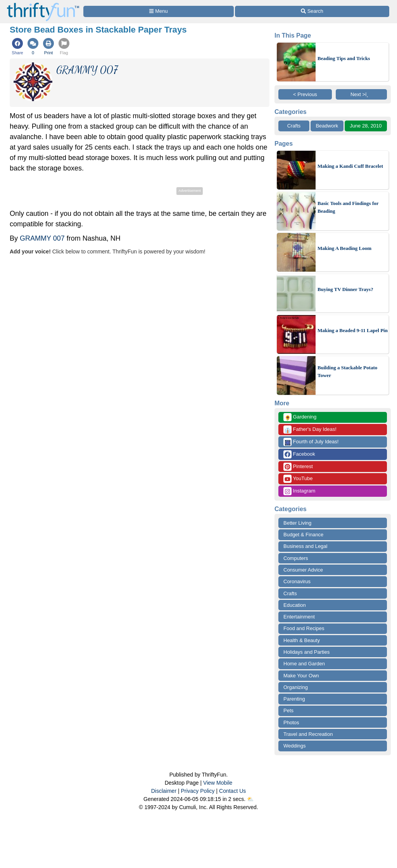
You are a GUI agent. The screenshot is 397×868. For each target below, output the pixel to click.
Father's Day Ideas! (310, 430)
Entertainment (299, 617)
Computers (296, 558)
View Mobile (218, 783)
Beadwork (327, 126)
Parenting (294, 699)
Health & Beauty (302, 640)
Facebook (299, 454)
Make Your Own (301, 676)
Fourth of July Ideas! (311, 442)
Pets (288, 710)
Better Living (297, 523)
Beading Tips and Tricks (344, 58)
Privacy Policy (198, 791)
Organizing (296, 687)
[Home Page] (43, 4)
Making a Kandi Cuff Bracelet (350, 166)
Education (295, 605)
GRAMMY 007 (42, 238)
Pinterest (298, 467)
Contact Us (232, 791)
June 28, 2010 (366, 126)
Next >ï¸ (361, 94)
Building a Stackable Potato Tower (347, 371)
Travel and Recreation (308, 734)
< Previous (305, 94)
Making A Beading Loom (344, 248)
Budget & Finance (303, 535)
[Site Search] (312, 11)
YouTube (298, 479)
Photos (291, 722)
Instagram (299, 491)
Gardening (300, 417)
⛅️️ (250, 799)
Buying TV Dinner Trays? (345, 289)
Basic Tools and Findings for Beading (348, 207)
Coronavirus (297, 581)
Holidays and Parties (306, 652)
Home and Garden (304, 664)
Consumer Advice (303, 570)
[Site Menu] (159, 11)
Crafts (294, 126)
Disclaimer (164, 791)
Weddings (295, 746)
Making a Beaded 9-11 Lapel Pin (353, 330)
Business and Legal (305, 546)
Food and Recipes (304, 628)
